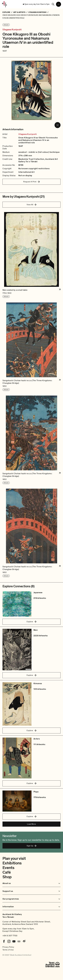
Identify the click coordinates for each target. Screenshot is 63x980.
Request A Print (31, 182)
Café (7, 872)
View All (32, 205)
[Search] (53, 4)
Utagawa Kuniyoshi (12, 30)
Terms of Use (8, 950)
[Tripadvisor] (19, 941)
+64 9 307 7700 (10, 936)
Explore (31, 622)
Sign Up (31, 846)
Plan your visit (14, 859)
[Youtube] (14, 941)
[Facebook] (4, 941)
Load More (31, 824)
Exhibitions (12, 863)
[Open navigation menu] (59, 4)
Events (8, 868)
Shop (7, 877)
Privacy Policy (8, 947)
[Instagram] (9, 941)
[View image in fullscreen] (58, 125)
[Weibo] (24, 941)
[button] (31, 255)
